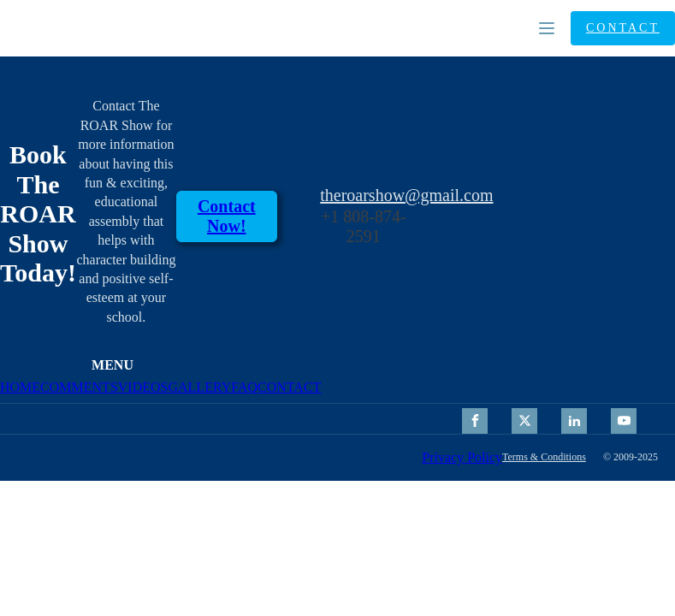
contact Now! (227, 216)
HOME (20, 387)
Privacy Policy (462, 457)
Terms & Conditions (544, 457)
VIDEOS (143, 387)
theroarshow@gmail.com (406, 195)
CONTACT (623, 28)
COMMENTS (79, 387)
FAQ (244, 387)
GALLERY (199, 387)
